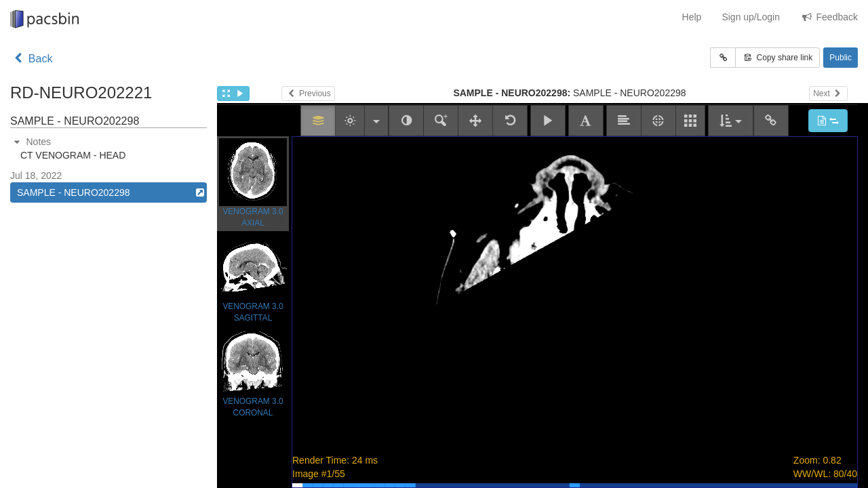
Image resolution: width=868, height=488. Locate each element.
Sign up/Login (751, 17)
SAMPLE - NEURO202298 (112, 192)
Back (31, 59)
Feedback (829, 17)
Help (692, 17)
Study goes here (537, 296)
